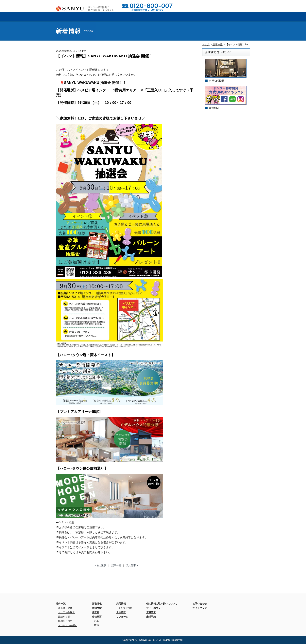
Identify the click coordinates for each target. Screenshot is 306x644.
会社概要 (104, 17)
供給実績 (137, 17)
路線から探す (65, 617)
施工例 (169, 17)
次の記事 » (132, 565)
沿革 (96, 621)
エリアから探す (66, 612)
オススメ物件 (65, 608)
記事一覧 (218, 45)
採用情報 (201, 17)
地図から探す (65, 621)
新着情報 (233, 17)
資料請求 (223, 6)
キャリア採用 (125, 608)
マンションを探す (68, 625)
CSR (97, 625)
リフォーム (122, 617)
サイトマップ (200, 608)
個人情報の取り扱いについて (162, 604)
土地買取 (121, 612)
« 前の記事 (100, 565)
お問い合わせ (205, 6)
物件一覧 (61, 604)
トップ (206, 45)
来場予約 (241, 6)
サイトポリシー (155, 608)
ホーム (72, 17)
